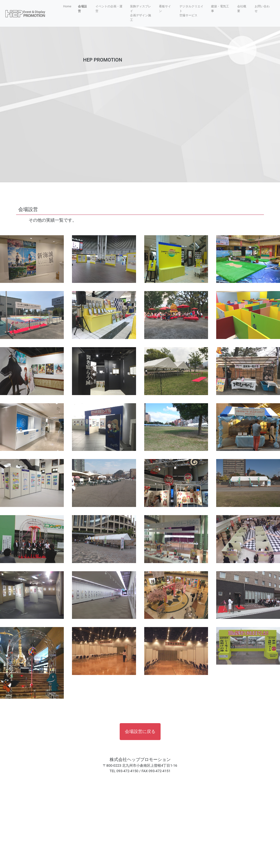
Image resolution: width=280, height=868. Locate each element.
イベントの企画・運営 (109, 9)
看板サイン (165, 9)
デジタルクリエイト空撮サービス (191, 11)
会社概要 (242, 9)
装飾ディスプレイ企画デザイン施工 (141, 13)
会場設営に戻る (140, 731)
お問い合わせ (262, 9)
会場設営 (82, 9)
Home (68, 6)
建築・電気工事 (220, 9)
